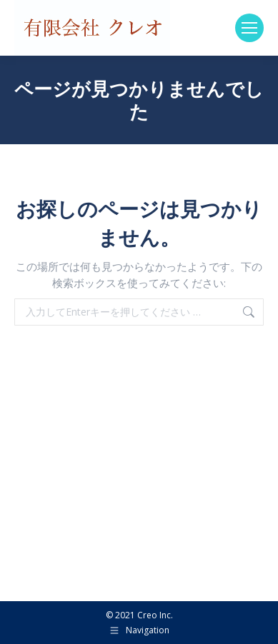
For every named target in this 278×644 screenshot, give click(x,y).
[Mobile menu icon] (249, 28)
